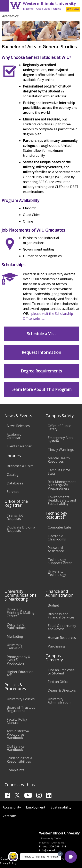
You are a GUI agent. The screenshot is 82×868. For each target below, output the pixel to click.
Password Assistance (56, 549)
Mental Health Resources (59, 460)
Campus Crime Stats (59, 472)
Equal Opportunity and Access (62, 627)
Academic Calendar (14, 436)
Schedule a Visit (41, 334)
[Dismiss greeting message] (60, 854)
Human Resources (62, 638)
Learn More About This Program (41, 389)
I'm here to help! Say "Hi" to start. (41, 857)
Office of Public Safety (59, 427)
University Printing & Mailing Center (21, 612)
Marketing (15, 636)
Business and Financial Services (61, 616)
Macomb (28, 9)
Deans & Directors (62, 690)
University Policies (21, 699)
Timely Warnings (61, 449)
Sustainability (61, 807)
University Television (15, 646)
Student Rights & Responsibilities (20, 760)
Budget (53, 605)
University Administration (59, 701)
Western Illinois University (49, 4)
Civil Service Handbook (16, 748)
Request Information (41, 352)
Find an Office (58, 682)
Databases (15, 483)
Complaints (15, 770)
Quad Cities (43, 9)
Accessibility (12, 807)
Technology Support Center (60, 561)
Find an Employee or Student (61, 672)
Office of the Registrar (16, 503)
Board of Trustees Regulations (21, 709)
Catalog (13, 475)
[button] (71, 857)
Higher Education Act (20, 673)
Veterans (10, 816)
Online (57, 9)
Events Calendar (19, 446)
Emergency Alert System (60, 439)
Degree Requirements (41, 371)
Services (13, 492)
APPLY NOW (73, 9)
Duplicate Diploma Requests (21, 529)
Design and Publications (16, 626)
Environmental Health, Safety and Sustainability (62, 500)
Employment (36, 807)
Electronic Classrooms (57, 538)
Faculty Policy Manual (17, 721)
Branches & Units (20, 466)
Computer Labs (60, 527)
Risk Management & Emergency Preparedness (62, 485)
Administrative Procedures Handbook (18, 734)
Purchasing (56, 646)
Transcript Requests (15, 517)
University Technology (57, 573)
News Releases (18, 426)
